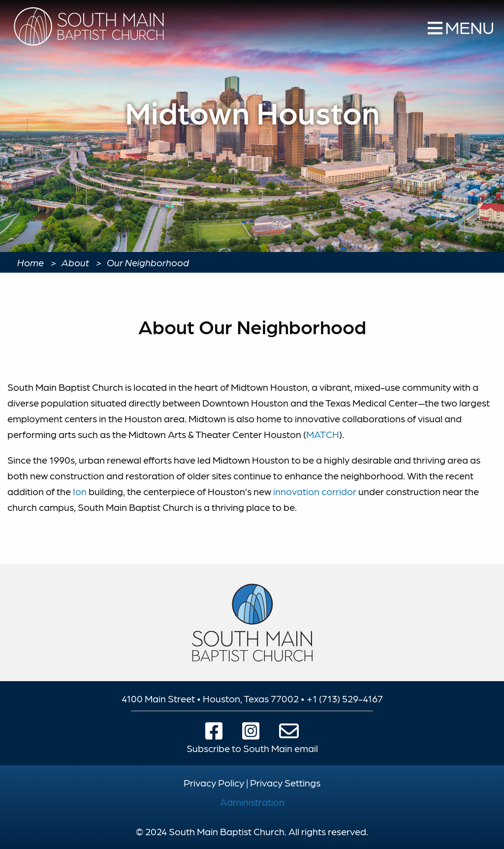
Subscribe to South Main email (252, 748)
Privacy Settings (285, 783)
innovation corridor (315, 491)
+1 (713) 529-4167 (345, 698)
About (75, 262)
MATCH (323, 434)
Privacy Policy (214, 783)
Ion (80, 491)
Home (31, 262)
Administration (252, 802)
